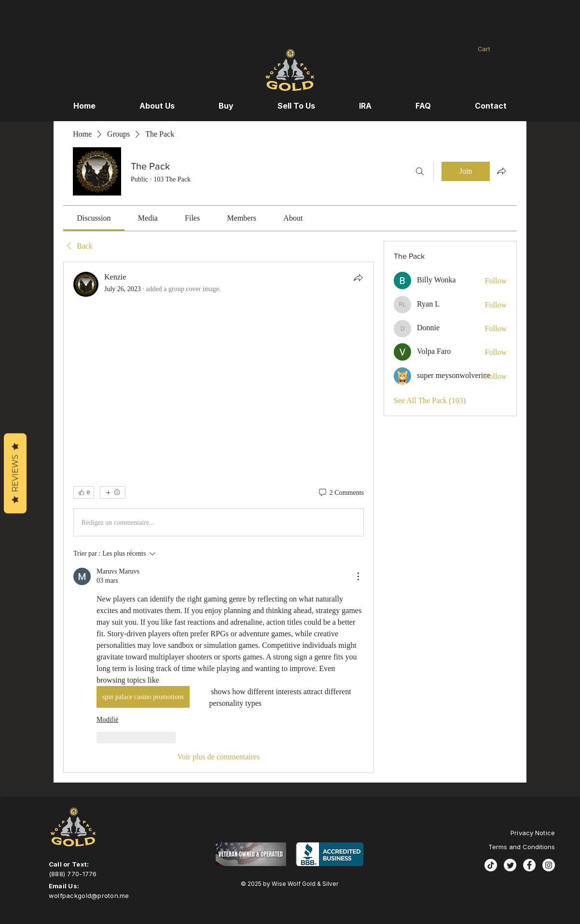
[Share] (358, 278)
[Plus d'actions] (358, 576)
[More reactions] (113, 492)
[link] (94, 218)
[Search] (420, 171)
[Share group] (501, 171)
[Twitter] (510, 865)
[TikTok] (491, 865)
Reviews (15, 474)
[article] (219, 517)
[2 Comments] (341, 493)
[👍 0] (84, 492)
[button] (494, 49)
